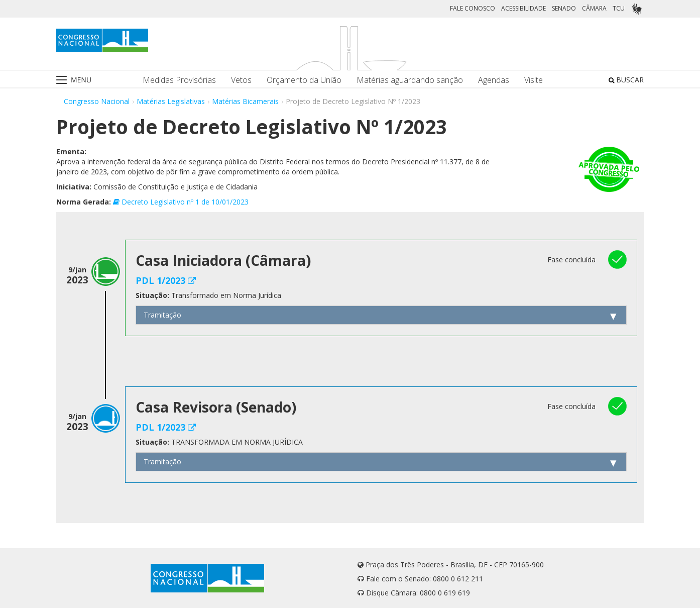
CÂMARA (594, 8)
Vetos (241, 80)
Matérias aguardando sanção (410, 80)
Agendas (494, 80)
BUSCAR (626, 80)
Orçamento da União (304, 80)
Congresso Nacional (97, 101)
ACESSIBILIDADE (523, 8)
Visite (534, 80)
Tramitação (162, 315)
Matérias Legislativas (171, 101)
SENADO (564, 8)
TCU (619, 8)
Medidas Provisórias (179, 80)
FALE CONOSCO (473, 8)
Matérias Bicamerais (245, 101)
